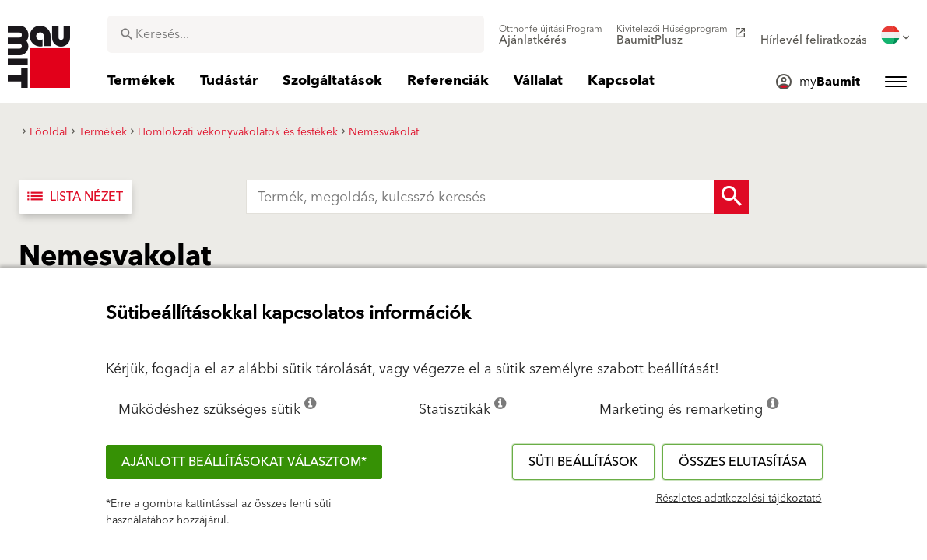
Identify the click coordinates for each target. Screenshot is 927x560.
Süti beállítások (583, 462)
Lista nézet (74, 197)
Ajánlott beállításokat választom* (244, 462)
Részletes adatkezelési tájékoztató (739, 499)
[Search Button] (731, 197)
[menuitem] (551, 35)
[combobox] (296, 34)
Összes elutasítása (743, 462)
